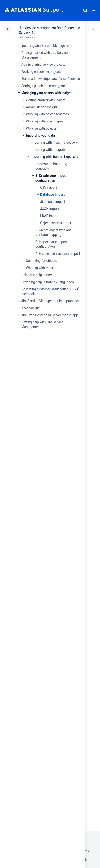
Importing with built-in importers (55, 157)
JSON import (50, 209)
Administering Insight (41, 107)
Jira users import (53, 202)
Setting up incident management (45, 86)
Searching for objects (41, 261)
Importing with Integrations (50, 150)
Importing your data (40, 135)
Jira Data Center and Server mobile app (50, 315)
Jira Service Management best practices (50, 301)
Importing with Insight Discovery (54, 143)
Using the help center (37, 275)
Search (85, 10)
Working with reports (41, 268)
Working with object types (45, 121)
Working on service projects (41, 72)
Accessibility (30, 308)
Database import (52, 195)
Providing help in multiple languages (48, 282)
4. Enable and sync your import (58, 254)
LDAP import (49, 216)
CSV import (48, 187)
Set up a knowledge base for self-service (51, 79)
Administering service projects (43, 65)
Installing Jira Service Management (47, 46)
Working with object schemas (47, 114)
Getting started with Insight (46, 100)
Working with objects (41, 128)
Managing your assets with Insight (46, 93)
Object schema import (56, 223)
